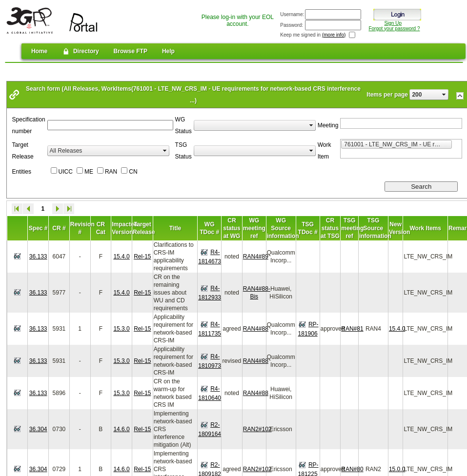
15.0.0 (397, 469)
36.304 (38, 429)
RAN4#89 (256, 257)
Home (39, 51)
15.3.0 (121, 329)
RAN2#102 (257, 429)
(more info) (334, 35)
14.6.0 (121, 429)
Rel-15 (142, 257)
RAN (111, 172)
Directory (80, 51)
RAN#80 (352, 469)
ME (89, 172)
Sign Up (393, 23)
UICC (66, 172)
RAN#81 (352, 329)
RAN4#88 (256, 329)
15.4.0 (121, 257)
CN (133, 172)
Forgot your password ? (394, 29)
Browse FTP (131, 51)
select (444, 95)
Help (168, 51)
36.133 (38, 257)
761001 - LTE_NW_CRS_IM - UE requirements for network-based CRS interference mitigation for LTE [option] (398, 144)
